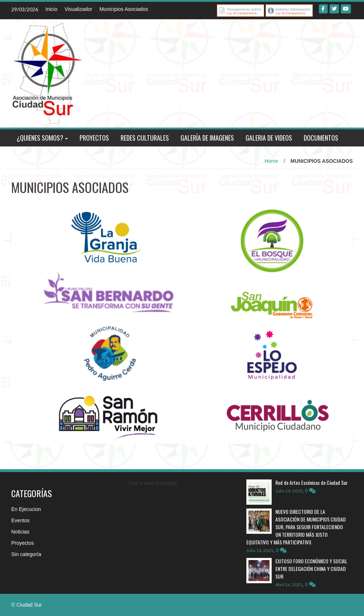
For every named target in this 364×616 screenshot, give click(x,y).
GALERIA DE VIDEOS (269, 138)
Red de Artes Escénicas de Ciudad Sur (312, 482)
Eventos (21, 520)
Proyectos (23, 543)
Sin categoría (26, 554)
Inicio (51, 9)
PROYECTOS (94, 138)
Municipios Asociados (124, 9)
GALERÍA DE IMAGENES (207, 138)
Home (271, 161)
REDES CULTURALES (145, 138)
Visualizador (78, 9)
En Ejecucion (26, 509)
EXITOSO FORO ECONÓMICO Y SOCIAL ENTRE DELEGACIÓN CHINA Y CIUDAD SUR (311, 569)
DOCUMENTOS (321, 138)
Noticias (20, 532)
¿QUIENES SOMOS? (40, 138)
